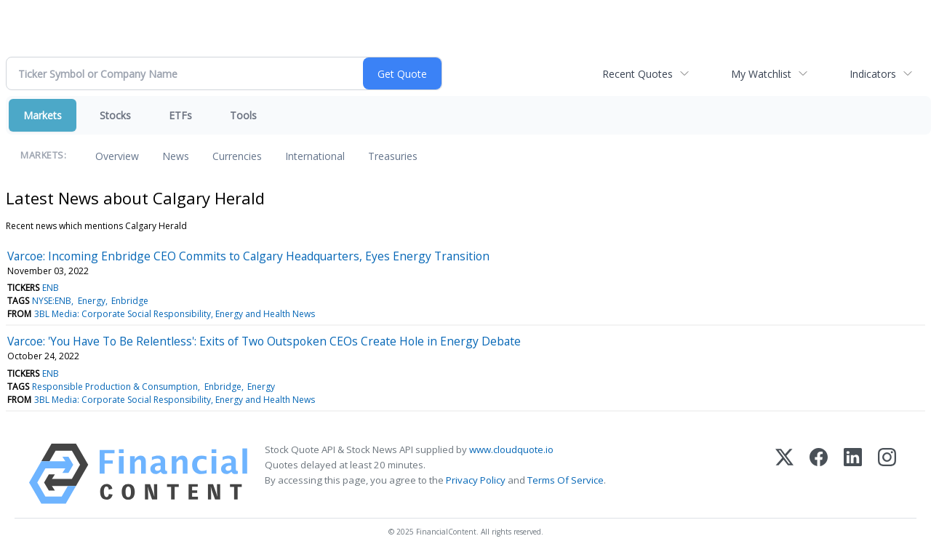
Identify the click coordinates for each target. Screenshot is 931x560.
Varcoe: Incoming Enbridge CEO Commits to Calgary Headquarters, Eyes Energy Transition (248, 256)
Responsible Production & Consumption (115, 387)
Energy (92, 301)
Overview (117, 156)
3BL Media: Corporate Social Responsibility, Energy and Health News (175, 314)
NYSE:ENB (52, 301)
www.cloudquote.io (511, 449)
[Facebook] (819, 474)
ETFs (180, 115)
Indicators (873, 74)
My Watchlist (761, 74)
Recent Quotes (638, 74)
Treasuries (393, 156)
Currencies (237, 156)
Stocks (115, 115)
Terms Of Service (566, 480)
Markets (43, 115)
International (315, 156)
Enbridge (130, 301)
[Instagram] (887, 474)
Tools (243, 115)
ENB (51, 288)
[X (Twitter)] (784, 474)
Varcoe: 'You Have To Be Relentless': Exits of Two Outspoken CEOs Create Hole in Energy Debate (264, 341)
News (176, 156)
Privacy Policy (476, 480)
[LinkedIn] (853, 474)
